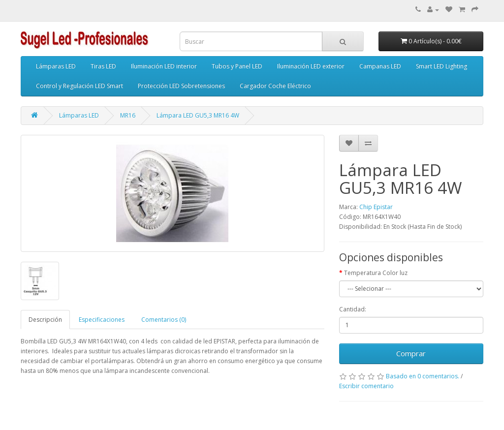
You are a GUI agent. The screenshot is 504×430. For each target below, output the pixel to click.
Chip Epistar (376, 207)
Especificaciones (102, 320)
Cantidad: (353, 309)
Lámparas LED (56, 66)
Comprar (411, 353)
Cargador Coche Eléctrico (275, 86)
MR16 (128, 115)
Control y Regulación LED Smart (79, 86)
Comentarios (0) (164, 320)
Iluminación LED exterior (311, 66)
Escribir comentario (366, 386)
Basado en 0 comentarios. (423, 376)
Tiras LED (103, 66)
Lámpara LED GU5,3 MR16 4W (198, 115)
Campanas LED (380, 66)
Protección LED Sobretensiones (181, 86)
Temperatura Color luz (376, 273)
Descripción (45, 320)
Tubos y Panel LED (237, 66)
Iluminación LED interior (164, 66)
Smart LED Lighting (441, 66)
